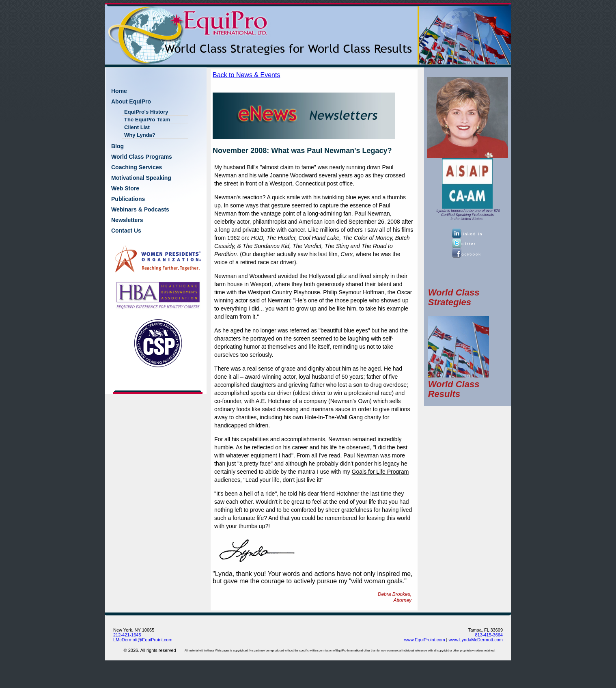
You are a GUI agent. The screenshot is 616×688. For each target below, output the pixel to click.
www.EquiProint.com (425, 640)
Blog (117, 146)
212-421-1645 (127, 635)
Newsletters (127, 220)
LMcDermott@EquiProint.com (143, 640)
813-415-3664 (489, 635)
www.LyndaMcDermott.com (476, 640)
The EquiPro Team (147, 120)
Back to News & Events (246, 75)
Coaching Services (137, 167)
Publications (128, 199)
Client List (137, 127)
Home (119, 91)
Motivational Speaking (141, 178)
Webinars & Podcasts (140, 209)
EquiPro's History (146, 112)
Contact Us (126, 231)
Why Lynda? (140, 135)
